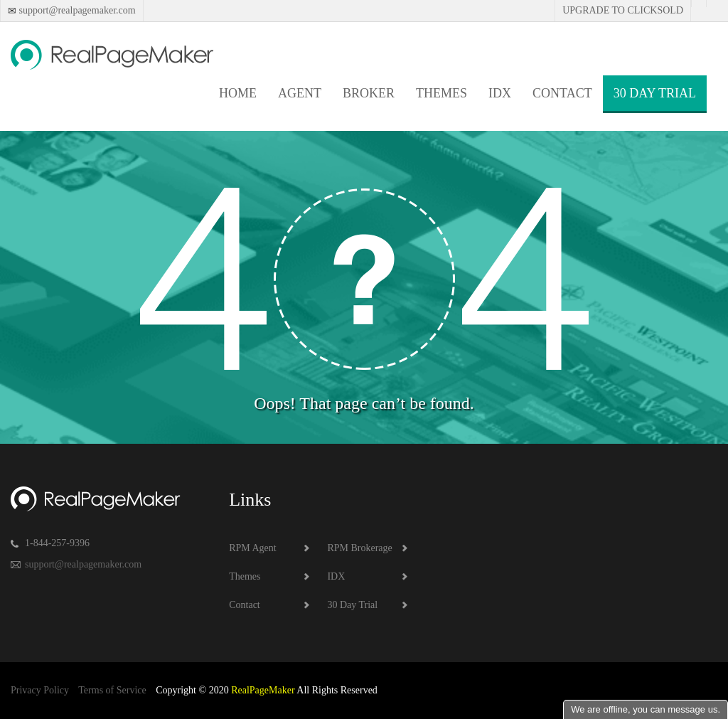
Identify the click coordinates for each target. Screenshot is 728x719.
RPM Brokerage (359, 548)
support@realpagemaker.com (76, 10)
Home (238, 93)
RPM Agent (253, 548)
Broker (369, 93)
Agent (300, 93)
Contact (562, 93)
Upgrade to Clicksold (623, 10)
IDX (500, 93)
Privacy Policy (40, 690)
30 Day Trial (655, 93)
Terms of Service (112, 690)
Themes (441, 93)
